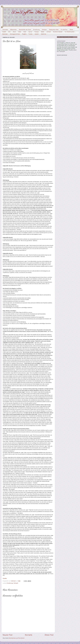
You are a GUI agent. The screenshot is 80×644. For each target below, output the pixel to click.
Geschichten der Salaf (25, 30)
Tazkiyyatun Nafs (54, 30)
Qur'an (30, 32)
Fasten (31, 34)
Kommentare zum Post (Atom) (17, 638)
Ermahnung (36, 30)
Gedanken (5, 34)
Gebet (43, 32)
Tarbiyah (44, 30)
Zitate (71, 30)
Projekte (24, 34)
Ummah (49, 32)
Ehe (9, 32)
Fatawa (37, 32)
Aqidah (37, 34)
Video (20, 32)
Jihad (14, 32)
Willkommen (13, 30)
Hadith (4, 32)
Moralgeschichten (15, 34)
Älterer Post (49, 635)
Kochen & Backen (58, 32)
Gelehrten (44, 34)
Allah (25, 32)
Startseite (5, 30)
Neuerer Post (8, 635)
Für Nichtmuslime (70, 32)
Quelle (5, 578)
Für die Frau (64, 30)
